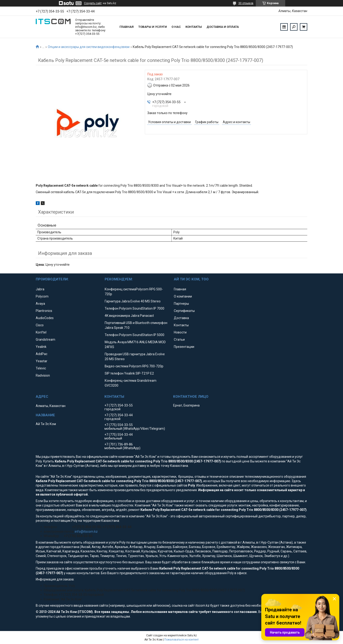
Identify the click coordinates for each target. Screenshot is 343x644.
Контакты (194, 27)
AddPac (42, 354)
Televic (41, 368)
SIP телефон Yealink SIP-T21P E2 (129, 373)
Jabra (40, 289)
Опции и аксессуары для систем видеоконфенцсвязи (89, 47)
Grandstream (45, 340)
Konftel (41, 332)
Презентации (184, 347)
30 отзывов (246, 3)
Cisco (40, 325)
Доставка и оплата (223, 27)
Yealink (41, 347)
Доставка (181, 318)
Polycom (42, 296)
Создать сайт (93, 3)
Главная (127, 27)
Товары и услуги (153, 27)
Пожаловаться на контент (181, 640)
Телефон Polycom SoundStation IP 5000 (134, 335)
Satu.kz (192, 635)
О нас (176, 27)
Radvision (43, 375)
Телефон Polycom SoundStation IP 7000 (134, 308)
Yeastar (42, 361)
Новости (180, 332)
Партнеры (181, 304)
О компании (183, 296)
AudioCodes (45, 318)
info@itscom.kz (86, 532)
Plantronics (44, 311)
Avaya (40, 304)
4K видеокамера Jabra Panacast (129, 316)
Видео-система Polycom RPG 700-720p (134, 366)
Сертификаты (184, 311)
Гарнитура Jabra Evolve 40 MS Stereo (133, 301)
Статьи (179, 340)
